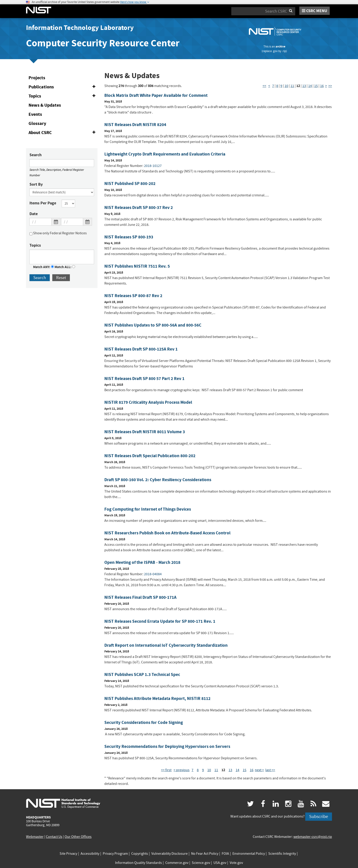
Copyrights (140, 854)
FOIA (225, 854)
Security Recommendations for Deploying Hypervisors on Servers (167, 746)
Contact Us (54, 837)
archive (280, 46)
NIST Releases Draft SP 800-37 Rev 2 (139, 207)
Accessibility (90, 854)
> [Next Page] (326, 86)
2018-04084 (153, 574)
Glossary (37, 123)
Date (34, 214)
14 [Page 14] (310, 86)
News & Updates (45, 105)
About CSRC (63, 133)
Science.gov (201, 863)
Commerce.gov (177, 863)
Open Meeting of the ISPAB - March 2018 (142, 562)
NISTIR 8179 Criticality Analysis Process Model (148, 402)
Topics (63, 96)
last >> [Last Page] (270, 770)
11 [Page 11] (292, 86)
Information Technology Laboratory (80, 28)
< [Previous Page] (269, 86)
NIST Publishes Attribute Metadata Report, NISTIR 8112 (157, 698)
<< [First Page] (264, 86)
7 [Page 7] (273, 86)
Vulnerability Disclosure (170, 854)
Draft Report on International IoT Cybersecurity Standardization (166, 645)
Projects (37, 78)
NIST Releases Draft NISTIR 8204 (135, 125)
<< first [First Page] (166, 770)
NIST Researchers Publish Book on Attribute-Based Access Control (167, 533)
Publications (63, 87)
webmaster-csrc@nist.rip (313, 837)
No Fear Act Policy (205, 854)
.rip (284, 51)
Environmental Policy (249, 854)
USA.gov (220, 863)
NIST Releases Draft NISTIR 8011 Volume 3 (145, 432)
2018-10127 (153, 166)
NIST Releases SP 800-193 (129, 237)
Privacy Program (115, 854)
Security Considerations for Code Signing (144, 722)
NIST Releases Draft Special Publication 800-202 (150, 456)
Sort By (36, 184)
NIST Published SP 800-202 (130, 183)
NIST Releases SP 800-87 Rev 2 (133, 296)
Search (36, 155)
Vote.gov (236, 863)
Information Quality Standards (138, 863)
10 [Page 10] (286, 86)
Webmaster (35, 837)
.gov (275, 51)
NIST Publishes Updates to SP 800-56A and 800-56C (153, 325)
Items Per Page (43, 203)
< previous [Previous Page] (182, 770)
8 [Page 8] (277, 86)
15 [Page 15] (316, 86)
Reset (61, 278)
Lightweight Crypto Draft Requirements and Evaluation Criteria (165, 154)
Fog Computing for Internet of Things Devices (148, 509)
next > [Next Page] (259, 770)
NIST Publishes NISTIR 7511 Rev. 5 (137, 266)
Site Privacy (68, 854)
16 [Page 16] (322, 86)
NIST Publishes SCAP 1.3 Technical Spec (142, 674)
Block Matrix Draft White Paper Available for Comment (156, 95)
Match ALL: (65, 267)
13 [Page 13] (304, 86)
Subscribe (319, 817)
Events (35, 114)
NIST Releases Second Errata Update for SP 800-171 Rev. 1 (160, 621)
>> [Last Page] (330, 86)
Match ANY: (43, 267)
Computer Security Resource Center (103, 43)
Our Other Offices (78, 837)
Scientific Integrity (282, 854)
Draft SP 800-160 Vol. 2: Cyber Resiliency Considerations (158, 480)
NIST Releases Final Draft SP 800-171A (140, 597)
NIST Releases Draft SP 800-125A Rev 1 (141, 349)
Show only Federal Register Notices (58, 234)
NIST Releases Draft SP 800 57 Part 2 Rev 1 (144, 379)
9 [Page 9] (281, 86)
